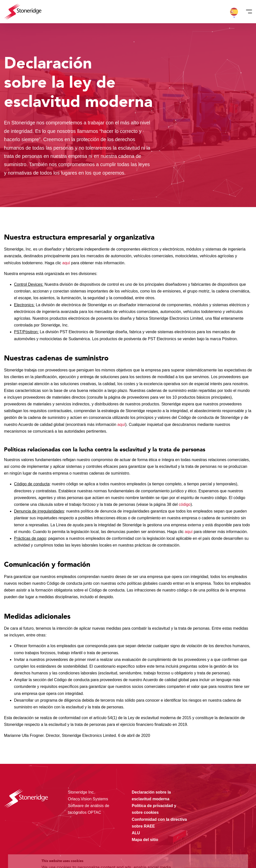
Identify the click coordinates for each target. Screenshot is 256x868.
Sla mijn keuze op (213, 839)
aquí (67, 263)
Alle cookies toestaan (212, 829)
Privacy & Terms (96, 854)
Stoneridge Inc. (81, 792)
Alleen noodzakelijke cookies (212, 850)
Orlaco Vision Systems (88, 799)
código (185, 504)
